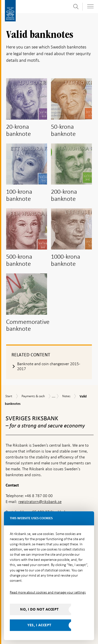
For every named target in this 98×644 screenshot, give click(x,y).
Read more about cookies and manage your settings (48, 592)
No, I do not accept (39, 609)
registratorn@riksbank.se (40, 502)
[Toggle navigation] (90, 6)
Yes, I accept (39, 625)
